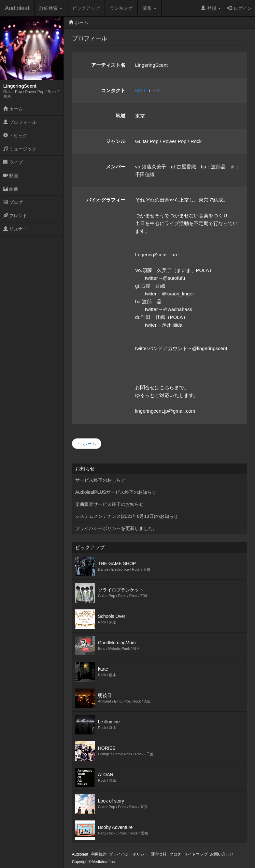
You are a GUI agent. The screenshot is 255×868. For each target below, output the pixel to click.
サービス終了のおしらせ (100, 480)
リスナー (15, 229)
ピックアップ (86, 8)
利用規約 (99, 854)
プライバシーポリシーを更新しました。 (116, 528)
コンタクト (113, 90)
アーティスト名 (108, 65)
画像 (11, 189)
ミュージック (20, 149)
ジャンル (116, 141)
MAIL (141, 90)
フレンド (15, 216)
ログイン (240, 8)
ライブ (13, 162)
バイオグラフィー (106, 200)
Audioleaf (17, 8)
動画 (11, 176)
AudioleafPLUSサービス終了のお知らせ (116, 492)
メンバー (116, 167)
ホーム (13, 109)
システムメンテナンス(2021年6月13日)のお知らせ (127, 516)
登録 (211, 8)
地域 (120, 116)
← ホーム (87, 444)
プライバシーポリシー (129, 854)
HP (156, 90)
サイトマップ (196, 854)
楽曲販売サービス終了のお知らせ (109, 504)
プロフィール (20, 122)
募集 (149, 8)
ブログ (13, 202)
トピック (15, 135)
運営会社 (159, 854)
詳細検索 (51, 8)
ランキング (121, 8)
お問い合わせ (222, 854)
